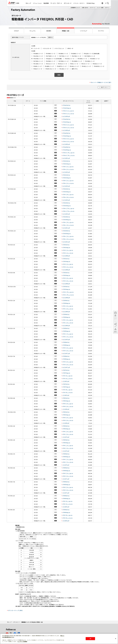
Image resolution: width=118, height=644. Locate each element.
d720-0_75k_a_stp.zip (68, 295)
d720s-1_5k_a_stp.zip (68, 225)
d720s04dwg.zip (67, 220)
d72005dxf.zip (66, 328)
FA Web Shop (91, 3)
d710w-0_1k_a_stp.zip (68, 114)
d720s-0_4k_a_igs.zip (68, 194)
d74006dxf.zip (66, 496)
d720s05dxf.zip (66, 231)
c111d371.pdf (66, 479)
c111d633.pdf (66, 381)
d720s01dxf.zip (66, 161)
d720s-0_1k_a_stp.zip (68, 169)
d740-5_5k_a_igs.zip (68, 473)
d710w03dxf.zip (66, 133)
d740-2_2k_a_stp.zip (68, 448)
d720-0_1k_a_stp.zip (68, 253)
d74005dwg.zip (66, 471)
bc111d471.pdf (66, 353)
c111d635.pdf (66, 507)
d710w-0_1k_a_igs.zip (68, 111)
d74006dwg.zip (66, 498)
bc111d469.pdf (66, 312)
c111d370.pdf (66, 437)
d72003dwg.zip (66, 289)
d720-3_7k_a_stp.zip (68, 337)
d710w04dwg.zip (67, 150)
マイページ (93, 8)
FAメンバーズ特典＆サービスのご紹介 (101, 82)
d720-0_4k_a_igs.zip (68, 278)
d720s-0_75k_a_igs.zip (68, 208)
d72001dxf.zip (66, 245)
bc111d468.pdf (66, 256)
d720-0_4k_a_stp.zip (68, 281)
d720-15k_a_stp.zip (68, 392)
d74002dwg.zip (66, 429)
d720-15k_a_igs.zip (67, 390)
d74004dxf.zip (66, 454)
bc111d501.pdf (66, 158)
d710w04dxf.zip (66, 147)
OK (90, 639)
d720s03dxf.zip (66, 203)
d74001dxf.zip (66, 398)
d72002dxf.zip (66, 273)
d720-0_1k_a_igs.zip (68, 250)
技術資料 (49, 31)
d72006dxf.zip (66, 342)
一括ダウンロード (104, 87)
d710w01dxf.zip (66, 105)
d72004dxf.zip (66, 300)
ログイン (107, 8)
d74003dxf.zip (66, 440)
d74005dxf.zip (66, 468)
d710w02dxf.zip (66, 119)
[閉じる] (116, 639)
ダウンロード (68, 3)
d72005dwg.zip (66, 331)
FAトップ (28, 3)
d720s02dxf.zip (66, 189)
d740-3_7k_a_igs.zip (68, 459)
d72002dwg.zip (66, 275)
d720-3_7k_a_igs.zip (68, 334)
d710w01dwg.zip (67, 108)
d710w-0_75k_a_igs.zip (68, 153)
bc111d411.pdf (66, 228)
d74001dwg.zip (66, 401)
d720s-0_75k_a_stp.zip (68, 211)
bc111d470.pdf (66, 339)
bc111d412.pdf (66, 242)
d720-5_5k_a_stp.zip (68, 351)
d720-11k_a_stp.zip (68, 379)
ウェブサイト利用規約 (22, 641)
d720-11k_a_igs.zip (67, 376)
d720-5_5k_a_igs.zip (68, 348)
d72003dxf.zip (66, 287)
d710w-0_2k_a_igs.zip (68, 125)
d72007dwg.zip (66, 373)
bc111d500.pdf (66, 116)
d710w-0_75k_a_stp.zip (69, 155)
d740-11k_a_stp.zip (68, 504)
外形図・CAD (66, 31)
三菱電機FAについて (75, 8)
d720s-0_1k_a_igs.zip (68, 167)
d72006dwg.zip (66, 345)
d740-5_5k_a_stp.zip (68, 476)
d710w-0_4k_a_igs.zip (68, 139)
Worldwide (102, 3)
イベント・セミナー (79, 3)
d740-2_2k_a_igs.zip (68, 445)
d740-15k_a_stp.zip (68, 518)
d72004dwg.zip (66, 303)
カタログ (16, 31)
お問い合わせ (85, 8)
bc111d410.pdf (66, 172)
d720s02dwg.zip (67, 192)
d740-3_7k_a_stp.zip (68, 462)
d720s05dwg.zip (67, 234)
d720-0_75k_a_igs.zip (68, 292)
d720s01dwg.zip (67, 164)
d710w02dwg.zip (67, 122)
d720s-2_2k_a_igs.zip (68, 236)
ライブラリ (101, 31)
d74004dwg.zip (66, 457)
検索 (59, 75)
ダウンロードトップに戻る (15, 610)
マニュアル (33, 31)
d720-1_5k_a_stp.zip (68, 309)
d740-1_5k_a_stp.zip (68, 434)
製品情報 (46, 3)
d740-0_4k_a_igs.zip (68, 404)
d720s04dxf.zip (66, 217)
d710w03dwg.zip (67, 136)
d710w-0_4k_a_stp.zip (68, 141)
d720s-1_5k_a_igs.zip (68, 222)
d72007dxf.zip (66, 370)
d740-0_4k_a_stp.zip (68, 406)
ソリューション (37, 3)
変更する (50, 37)
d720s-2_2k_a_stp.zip (68, 239)
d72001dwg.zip (66, 247)
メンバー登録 (100, 8)
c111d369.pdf (66, 409)
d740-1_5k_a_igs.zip (68, 432)
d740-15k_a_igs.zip (67, 515)
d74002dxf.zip (66, 426)
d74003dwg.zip (66, 443)
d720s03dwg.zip (67, 206)
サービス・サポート (56, 3)
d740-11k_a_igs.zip (67, 501)
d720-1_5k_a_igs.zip (68, 306)
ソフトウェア (84, 31)
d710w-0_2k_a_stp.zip (68, 128)
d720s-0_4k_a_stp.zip (68, 197)
